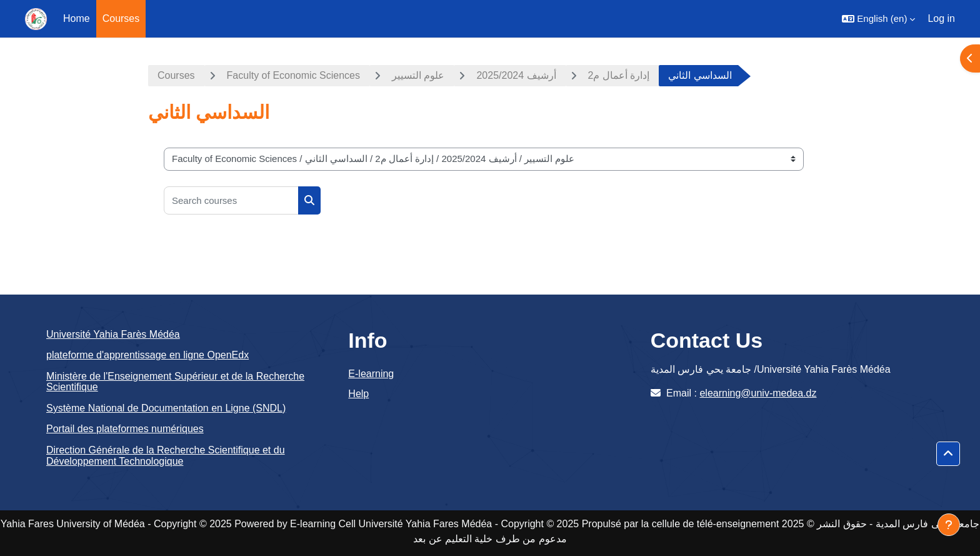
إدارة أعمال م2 (619, 75)
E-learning (371, 374)
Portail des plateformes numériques (125, 429)
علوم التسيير (418, 75)
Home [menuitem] (77, 18)
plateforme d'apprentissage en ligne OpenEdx (147, 355)
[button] (878, 19)
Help (358, 394)
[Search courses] (231, 200)
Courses (176, 75)
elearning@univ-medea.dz (758, 393)
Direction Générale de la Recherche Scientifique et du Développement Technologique (166, 456)
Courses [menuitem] (121, 18)
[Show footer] (949, 525)
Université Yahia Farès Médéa (113, 334)
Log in (941, 18)
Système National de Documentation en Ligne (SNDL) (166, 408)
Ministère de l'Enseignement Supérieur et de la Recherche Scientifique (175, 382)
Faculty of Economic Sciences (293, 75)
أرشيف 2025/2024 (516, 75)
